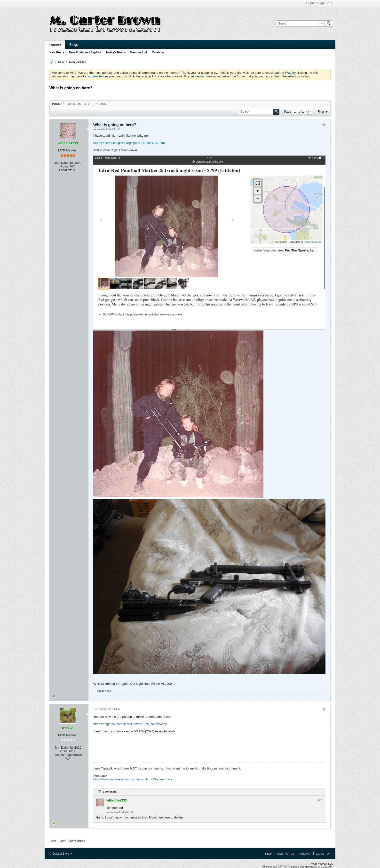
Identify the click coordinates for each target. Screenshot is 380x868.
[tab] (57, 104)
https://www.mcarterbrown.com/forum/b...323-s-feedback (133, 779)
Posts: (65, 166)
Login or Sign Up (319, 3)
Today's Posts (115, 52)
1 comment (110, 792)
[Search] (300, 24)
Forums (55, 45)
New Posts (57, 52)
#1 (324, 125)
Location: (66, 170)
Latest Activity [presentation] (78, 104)
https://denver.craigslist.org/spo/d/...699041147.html (129, 143)
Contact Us (286, 854)
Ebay (61, 62)
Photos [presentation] (100, 104)
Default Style (62, 854)
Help (269, 854)
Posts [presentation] (57, 104)
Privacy (305, 854)
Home (53, 841)
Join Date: (61, 163)
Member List (139, 52)
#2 (324, 710)
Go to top (323, 854)
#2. (320, 800)
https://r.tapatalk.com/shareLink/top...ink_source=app (130, 724)
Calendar (158, 52)
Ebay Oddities (77, 62)
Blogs (74, 45)
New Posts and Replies (85, 52)
